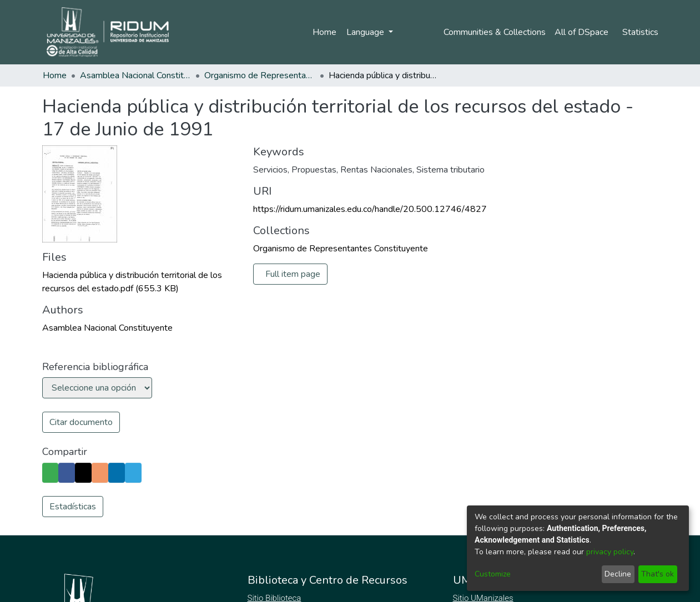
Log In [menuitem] (413, 32)
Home (322, 32)
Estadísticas (73, 507)
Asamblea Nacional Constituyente (135, 75)
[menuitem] (583, 32)
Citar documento (81, 422)
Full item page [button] (293, 274)
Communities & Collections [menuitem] (493, 32)
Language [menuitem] (364, 32)
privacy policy (610, 552)
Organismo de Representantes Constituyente (260, 75)
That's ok (658, 574)
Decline (618, 574)
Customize (493, 574)
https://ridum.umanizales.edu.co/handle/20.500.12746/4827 (370, 209)
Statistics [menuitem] (640, 32)
